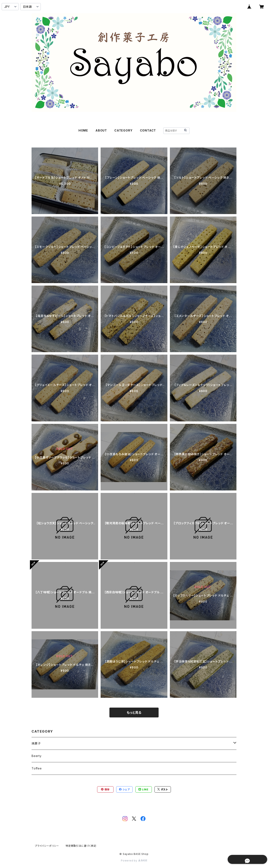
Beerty (37, 756)
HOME (83, 130)
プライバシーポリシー (47, 846)
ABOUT (101, 130)
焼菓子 (36, 743)
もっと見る (134, 713)
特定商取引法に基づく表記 (81, 846)
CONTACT (148, 130)
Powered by (134, 861)
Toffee (37, 768)
